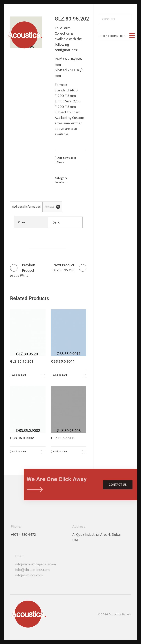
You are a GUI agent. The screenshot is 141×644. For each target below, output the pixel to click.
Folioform (61, 182)
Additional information (26, 207)
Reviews (52, 207)
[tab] (26, 207)
